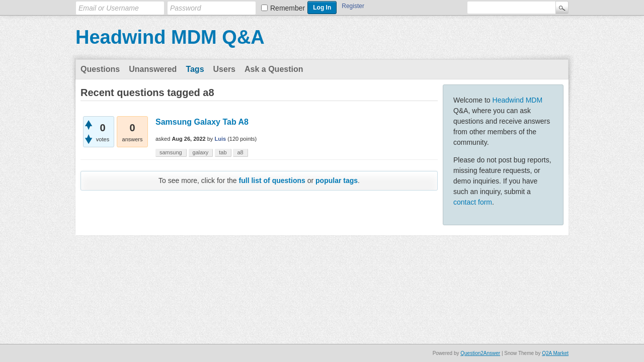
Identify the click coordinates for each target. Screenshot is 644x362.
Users (224, 69)
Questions (100, 69)
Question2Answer (480, 353)
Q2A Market (555, 353)
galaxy (201, 152)
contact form (473, 202)
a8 (240, 152)
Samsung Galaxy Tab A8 (202, 122)
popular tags (337, 180)
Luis (220, 139)
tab (223, 152)
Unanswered (153, 69)
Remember (288, 8)
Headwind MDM (518, 100)
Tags (195, 69)
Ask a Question (274, 69)
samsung (171, 152)
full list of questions (272, 180)
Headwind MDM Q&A (170, 37)
